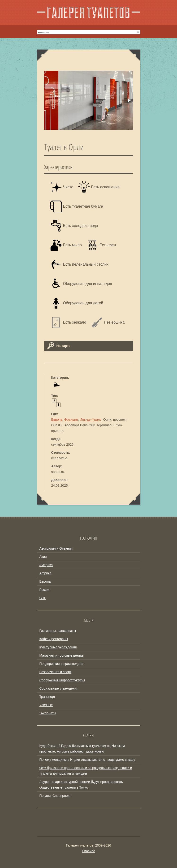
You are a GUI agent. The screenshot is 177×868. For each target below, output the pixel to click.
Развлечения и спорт (56, 672)
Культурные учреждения (58, 647)
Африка (45, 573)
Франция (71, 420)
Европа (57, 420)
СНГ (43, 598)
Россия (45, 590)
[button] (129, 100)
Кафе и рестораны (54, 639)
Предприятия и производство (62, 664)
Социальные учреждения (59, 688)
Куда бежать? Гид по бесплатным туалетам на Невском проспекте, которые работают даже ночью (82, 749)
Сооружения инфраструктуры (62, 680)
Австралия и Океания (56, 548)
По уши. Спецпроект (55, 796)
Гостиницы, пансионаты (58, 631)
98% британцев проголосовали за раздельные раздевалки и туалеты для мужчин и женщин (86, 771)
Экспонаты (48, 713)
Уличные (46, 705)
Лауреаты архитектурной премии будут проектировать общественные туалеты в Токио (81, 785)
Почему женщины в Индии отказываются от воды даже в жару (87, 760)
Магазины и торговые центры (62, 655)
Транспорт (47, 697)
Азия (43, 557)
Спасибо (88, 851)
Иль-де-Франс (91, 420)
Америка (46, 565)
